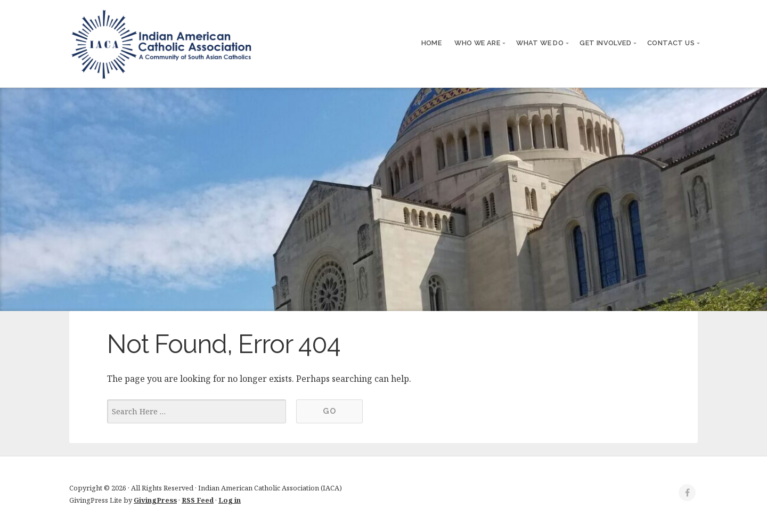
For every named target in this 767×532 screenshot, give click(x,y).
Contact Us (671, 43)
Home (432, 43)
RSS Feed (198, 500)
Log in (230, 500)
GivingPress (155, 500)
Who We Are (477, 43)
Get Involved (605, 43)
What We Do (540, 43)
